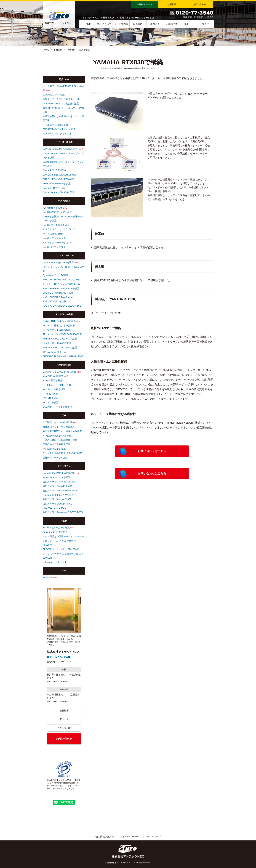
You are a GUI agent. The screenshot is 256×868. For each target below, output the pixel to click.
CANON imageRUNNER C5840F (60, 175)
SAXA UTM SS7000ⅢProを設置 (59, 372)
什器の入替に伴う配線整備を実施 (60, 440)
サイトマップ (154, 837)
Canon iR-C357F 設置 (54, 188)
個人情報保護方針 (105, 837)
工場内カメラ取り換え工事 (57, 444)
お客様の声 (172, 24)
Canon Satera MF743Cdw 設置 (59, 192)
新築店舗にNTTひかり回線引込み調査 (62, 431)
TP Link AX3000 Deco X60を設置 (60, 339)
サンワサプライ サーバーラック (59, 229)
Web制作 (47, 578)
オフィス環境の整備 (53, 234)
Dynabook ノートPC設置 (56, 275)
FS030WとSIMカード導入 (56, 528)
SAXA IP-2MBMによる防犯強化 (59, 473)
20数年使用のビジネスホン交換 (59, 129)
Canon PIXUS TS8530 (54, 170)
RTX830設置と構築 (53, 380)
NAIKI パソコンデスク (54, 247)
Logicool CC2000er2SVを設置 (58, 495)
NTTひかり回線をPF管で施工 (58, 436)
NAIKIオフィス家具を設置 (56, 225)
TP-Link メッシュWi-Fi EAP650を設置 (62, 334)
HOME (87, 24)
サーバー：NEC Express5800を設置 (61, 284)
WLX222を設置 (51, 403)
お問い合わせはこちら (152, 451)
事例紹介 (155, 24)
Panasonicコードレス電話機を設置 (61, 104)
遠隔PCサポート (145, 4)
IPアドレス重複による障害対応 (59, 326)
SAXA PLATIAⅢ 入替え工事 (57, 134)
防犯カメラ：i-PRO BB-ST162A (59, 482)
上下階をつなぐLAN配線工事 (58, 422)
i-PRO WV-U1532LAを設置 (57, 477)
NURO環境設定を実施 (54, 449)
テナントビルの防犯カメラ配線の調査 (62, 453)
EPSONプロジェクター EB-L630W (61, 549)
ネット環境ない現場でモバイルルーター (63, 536)
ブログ (206, 24)
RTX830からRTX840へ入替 (57, 385)
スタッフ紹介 (64, 728)
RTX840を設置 (50, 394)
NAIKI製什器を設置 (53, 208)
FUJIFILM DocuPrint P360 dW (58, 179)
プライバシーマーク (130, 837)
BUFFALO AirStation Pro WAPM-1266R (63, 356)
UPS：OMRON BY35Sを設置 (58, 293)
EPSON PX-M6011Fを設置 (57, 184)
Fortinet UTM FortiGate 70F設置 (59, 321)
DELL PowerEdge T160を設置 (58, 262)
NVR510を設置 (50, 398)
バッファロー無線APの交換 (57, 343)
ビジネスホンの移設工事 (55, 125)
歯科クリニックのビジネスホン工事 (61, 99)
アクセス (64, 719)
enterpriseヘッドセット (55, 562)
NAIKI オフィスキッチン (55, 238)
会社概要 (172, 4)
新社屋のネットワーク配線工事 (59, 427)
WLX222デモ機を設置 (54, 389)
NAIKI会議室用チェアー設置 (57, 212)
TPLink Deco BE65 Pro (55, 352)
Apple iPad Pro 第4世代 (55, 532)
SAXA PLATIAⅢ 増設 (54, 95)
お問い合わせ (200, 4)
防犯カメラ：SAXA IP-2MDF (58, 486)
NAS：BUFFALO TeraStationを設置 (61, 289)
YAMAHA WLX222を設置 (56, 376)
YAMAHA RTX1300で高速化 (57, 407)
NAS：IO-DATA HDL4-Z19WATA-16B (62, 306)
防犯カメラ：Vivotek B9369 (57, 499)
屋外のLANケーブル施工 (55, 458)
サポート (189, 24)
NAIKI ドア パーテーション (57, 243)
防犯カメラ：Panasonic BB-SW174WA (63, 512)
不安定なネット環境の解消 (57, 330)
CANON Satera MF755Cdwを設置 (60, 149)
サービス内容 (121, 24)
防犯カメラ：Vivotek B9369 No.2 (60, 491)
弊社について (104, 24)
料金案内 (138, 24)
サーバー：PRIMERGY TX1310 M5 (61, 280)
